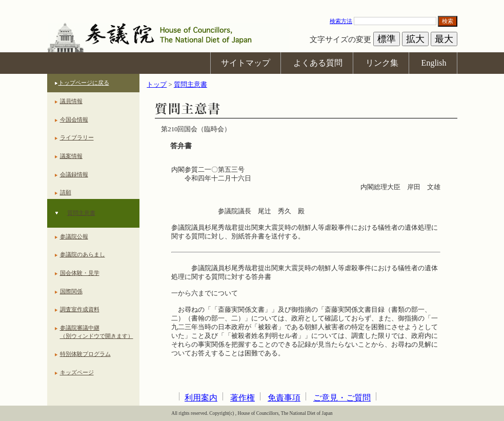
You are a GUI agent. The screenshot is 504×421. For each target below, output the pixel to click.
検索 (448, 21)
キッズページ (77, 372)
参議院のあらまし (83, 254)
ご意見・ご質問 (342, 398)
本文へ (252, 5)
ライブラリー (77, 137)
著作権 (243, 398)
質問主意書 (81, 213)
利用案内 (201, 398)
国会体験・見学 (80, 273)
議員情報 (71, 101)
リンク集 (382, 63)
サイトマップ (246, 63)
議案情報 (71, 156)
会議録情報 (74, 174)
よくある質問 (318, 63)
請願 (66, 192)
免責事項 (284, 398)
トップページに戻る (84, 83)
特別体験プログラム (85, 354)
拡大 (415, 39)
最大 (444, 39)
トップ (157, 85)
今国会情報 (74, 119)
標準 (387, 39)
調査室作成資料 (80, 309)
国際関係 (71, 291)
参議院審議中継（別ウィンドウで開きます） (97, 332)
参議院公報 (74, 236)
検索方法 (341, 21)
